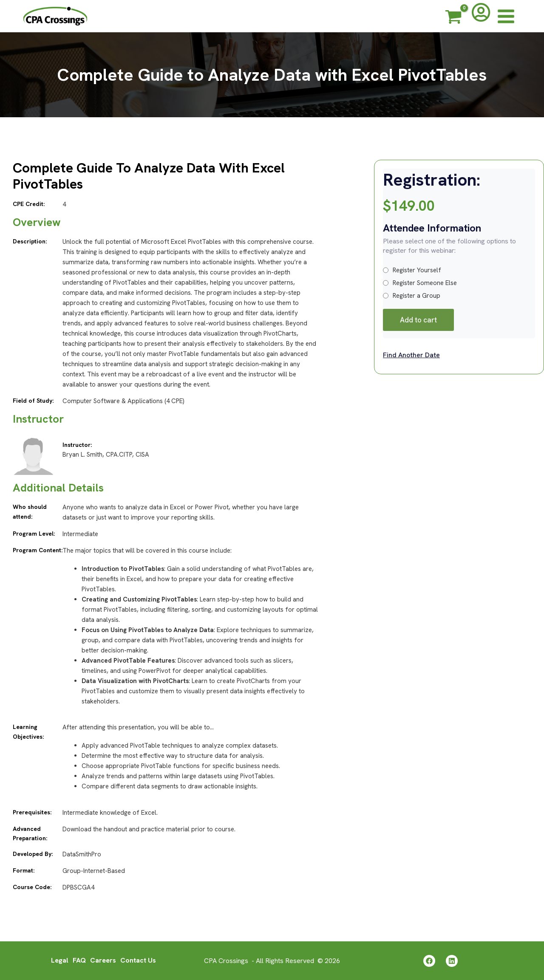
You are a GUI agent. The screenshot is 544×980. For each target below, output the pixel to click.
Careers (103, 960)
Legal (60, 960)
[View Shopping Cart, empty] (453, 18)
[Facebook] (429, 961)
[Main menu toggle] (506, 16)
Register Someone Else (420, 283)
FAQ (79, 960)
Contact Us (138, 960)
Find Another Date (411, 355)
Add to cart (418, 320)
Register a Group (412, 296)
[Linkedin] (452, 961)
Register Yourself (412, 270)
